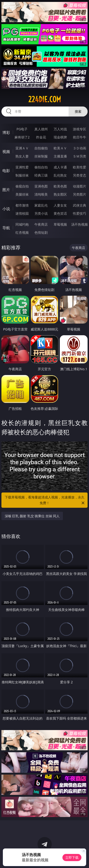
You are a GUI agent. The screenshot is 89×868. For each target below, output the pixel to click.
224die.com (45, 99)
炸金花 (41, 137)
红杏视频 (22, 232)
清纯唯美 (41, 194)
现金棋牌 (60, 137)
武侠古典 (80, 205)
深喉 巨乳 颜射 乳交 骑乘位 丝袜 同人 (32, 516)
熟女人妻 (22, 156)
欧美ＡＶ (60, 148)
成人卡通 (60, 167)
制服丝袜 (22, 175)
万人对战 (60, 129)
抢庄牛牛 (80, 137)
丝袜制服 (41, 156)
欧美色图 (60, 186)
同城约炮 (22, 224)
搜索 (78, 111)
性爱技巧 (80, 213)
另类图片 (80, 194)
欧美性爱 (80, 167)
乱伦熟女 (60, 175)
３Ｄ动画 (80, 148)
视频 (6, 152)
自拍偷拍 (41, 148)
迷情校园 (22, 213)
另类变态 (80, 175)
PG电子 (22, 129)
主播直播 (60, 156)
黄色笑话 (60, 213)
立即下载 (72, 857)
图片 (6, 190)
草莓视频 (60, 224)
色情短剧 (41, 232)
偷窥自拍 (22, 186)
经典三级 (41, 175)
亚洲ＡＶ (22, 148)
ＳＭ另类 (80, 156)
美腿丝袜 (22, 194)
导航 (6, 228)
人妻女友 (60, 205)
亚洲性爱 (22, 167)
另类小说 (41, 213)
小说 (6, 209)
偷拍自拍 (41, 167)
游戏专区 (80, 129)
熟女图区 (60, 194)
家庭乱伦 (41, 205)
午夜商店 (41, 224)
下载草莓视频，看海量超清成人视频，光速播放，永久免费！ (45, 500)
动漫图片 (80, 186)
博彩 (6, 132)
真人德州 (41, 129)
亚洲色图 (41, 186)
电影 (6, 171)
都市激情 (22, 205)
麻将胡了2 (22, 137)
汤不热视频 (80, 224)
